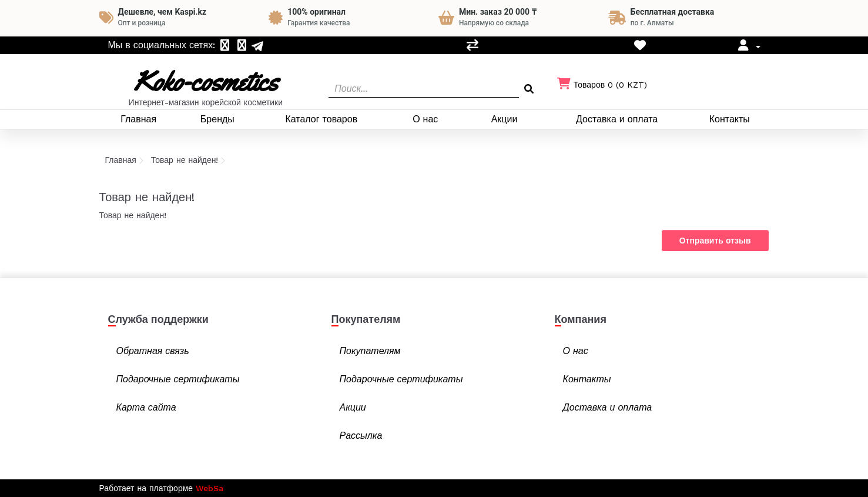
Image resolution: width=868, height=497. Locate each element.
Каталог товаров (321, 119)
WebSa (210, 488)
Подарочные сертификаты (178, 379)
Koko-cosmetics (206, 81)
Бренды (217, 119)
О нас (425, 119)
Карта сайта (146, 407)
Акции (505, 119)
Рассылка (361, 436)
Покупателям (370, 351)
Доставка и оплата (617, 119)
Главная (138, 119)
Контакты (730, 119)
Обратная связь (153, 351)
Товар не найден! (185, 160)
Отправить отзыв (715, 241)
